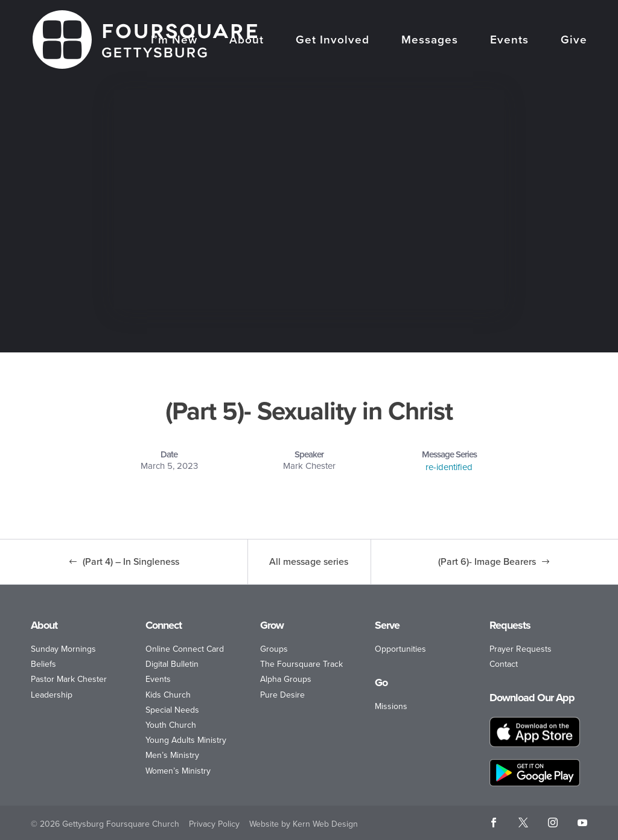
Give (574, 41)
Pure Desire (282, 695)
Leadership (52, 695)
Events (509, 41)
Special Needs (172, 710)
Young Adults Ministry (186, 740)
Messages (430, 41)
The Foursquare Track (301, 664)
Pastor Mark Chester (69, 679)
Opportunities (400, 649)
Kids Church (168, 695)
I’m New (174, 41)
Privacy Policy (214, 824)
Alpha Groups (286, 679)
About (247, 41)
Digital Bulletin (172, 664)
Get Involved (333, 41)
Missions (391, 706)
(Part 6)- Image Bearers (487, 562)
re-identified (449, 467)
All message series (309, 562)
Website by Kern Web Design (304, 824)
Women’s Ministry (178, 771)
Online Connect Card (185, 649)
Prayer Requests (521, 649)
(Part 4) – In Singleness (131, 562)
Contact (504, 664)
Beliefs (43, 664)
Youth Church (171, 725)
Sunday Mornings (63, 649)
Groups (274, 649)
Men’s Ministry (172, 755)
